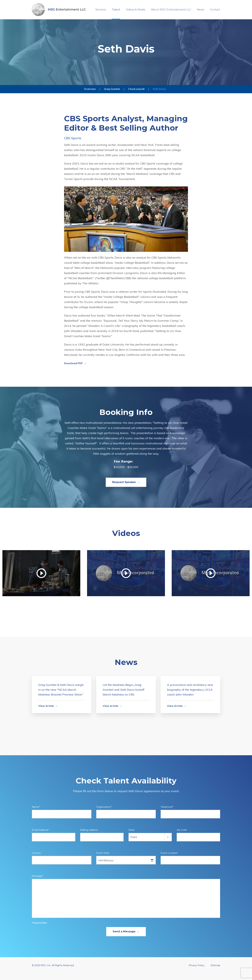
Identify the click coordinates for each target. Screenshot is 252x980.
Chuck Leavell (136, 96)
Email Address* (40, 837)
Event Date (103, 860)
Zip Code (182, 837)
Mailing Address (89, 837)
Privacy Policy (197, 972)
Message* (37, 883)
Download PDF (75, 370)
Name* (36, 814)
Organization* (104, 814)
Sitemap (215, 972)
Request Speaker (126, 489)
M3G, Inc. (46, 972)
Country (36, 860)
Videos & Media (136, 10)
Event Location (169, 860)
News (201, 10)
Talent (116, 10)
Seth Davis (159, 96)
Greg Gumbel (112, 96)
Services (101, 10)
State (131, 837)
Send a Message (126, 938)
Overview (90, 96)
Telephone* (167, 814)
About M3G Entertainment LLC (171, 10)
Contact (215, 10)
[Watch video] (41, 580)
